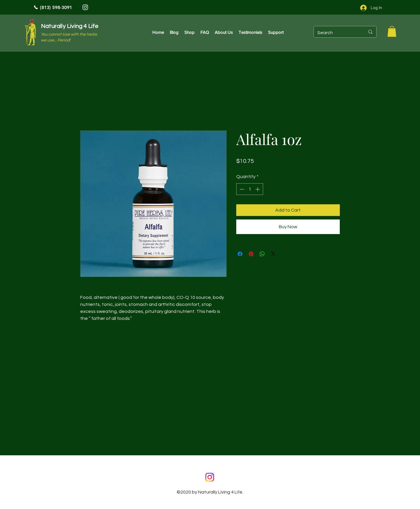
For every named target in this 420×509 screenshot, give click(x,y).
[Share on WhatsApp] (262, 254)
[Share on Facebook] (240, 254)
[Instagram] (85, 7)
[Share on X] (273, 254)
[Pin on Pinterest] (251, 254)
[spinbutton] (250, 189)
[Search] (337, 33)
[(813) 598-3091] (73, 7)
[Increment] (258, 189)
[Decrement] (241, 189)
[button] (392, 31)
